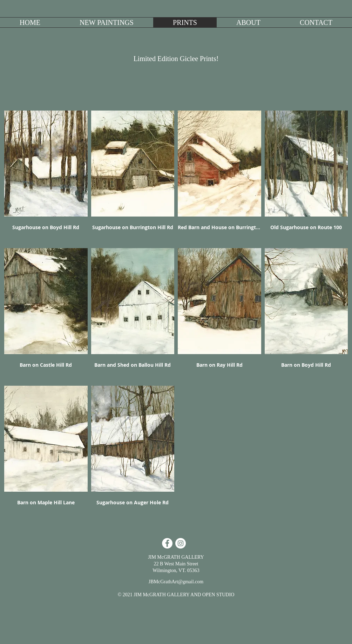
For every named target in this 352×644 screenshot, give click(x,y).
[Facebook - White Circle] (167, 543)
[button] (107, 22)
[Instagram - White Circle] (181, 543)
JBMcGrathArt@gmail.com (176, 582)
